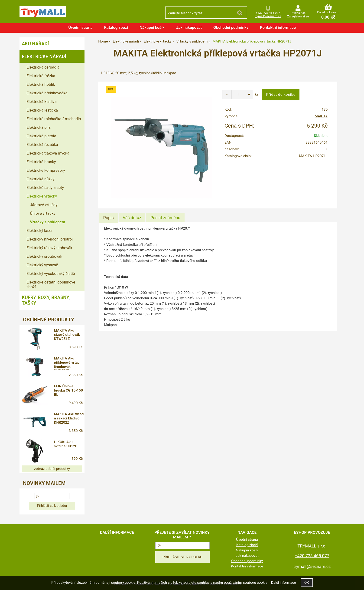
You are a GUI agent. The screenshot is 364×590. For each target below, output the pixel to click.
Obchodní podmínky (231, 27)
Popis (108, 218)
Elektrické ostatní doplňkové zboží (51, 284)
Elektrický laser (40, 231)
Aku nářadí (35, 44)
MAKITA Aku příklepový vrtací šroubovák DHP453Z (67, 363)
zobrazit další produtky (52, 469)
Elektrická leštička (42, 110)
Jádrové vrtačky (44, 205)
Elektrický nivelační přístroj (50, 239)
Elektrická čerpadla (43, 67)
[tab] (108, 218)
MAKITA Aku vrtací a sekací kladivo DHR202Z (69, 418)
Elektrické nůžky (40, 179)
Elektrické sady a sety (45, 188)
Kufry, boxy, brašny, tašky (46, 300)
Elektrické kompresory (46, 170)
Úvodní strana (80, 27)
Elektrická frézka (41, 76)
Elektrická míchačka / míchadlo (54, 119)
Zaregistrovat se (298, 16)
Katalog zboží (116, 27)
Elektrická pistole (41, 136)
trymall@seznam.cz (268, 16)
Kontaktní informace (278, 27)
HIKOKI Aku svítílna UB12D (66, 444)
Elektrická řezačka (42, 145)
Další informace (283, 583)
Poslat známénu (165, 218)
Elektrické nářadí (44, 56)
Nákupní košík (152, 27)
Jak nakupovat (189, 27)
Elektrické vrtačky (42, 196)
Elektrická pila (39, 127)
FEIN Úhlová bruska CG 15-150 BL (68, 390)
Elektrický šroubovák (44, 256)
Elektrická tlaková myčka (48, 153)
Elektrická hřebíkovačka (47, 93)
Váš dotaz (132, 218)
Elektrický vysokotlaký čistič (51, 274)
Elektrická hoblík (41, 84)
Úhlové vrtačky (43, 213)
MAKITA (321, 116)
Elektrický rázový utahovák (49, 248)
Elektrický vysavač (42, 265)
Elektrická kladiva (42, 102)
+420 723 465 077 (268, 13)
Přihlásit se (298, 13)
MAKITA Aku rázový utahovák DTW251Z (67, 335)
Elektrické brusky (41, 162)
